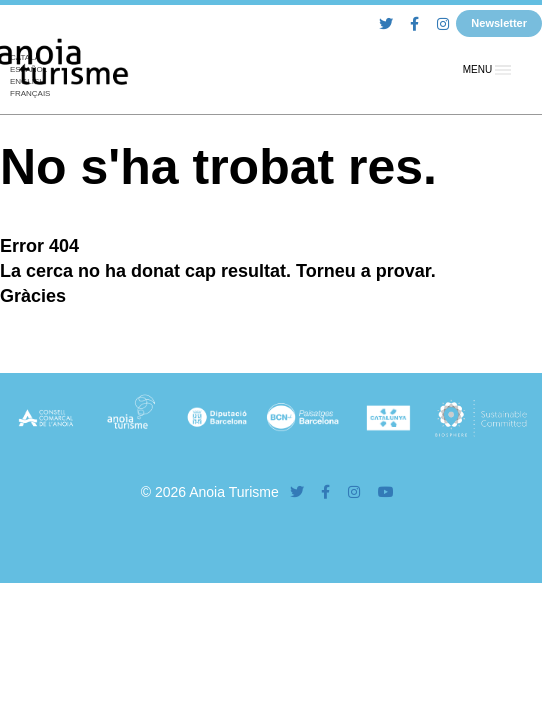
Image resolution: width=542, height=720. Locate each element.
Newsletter (499, 23)
